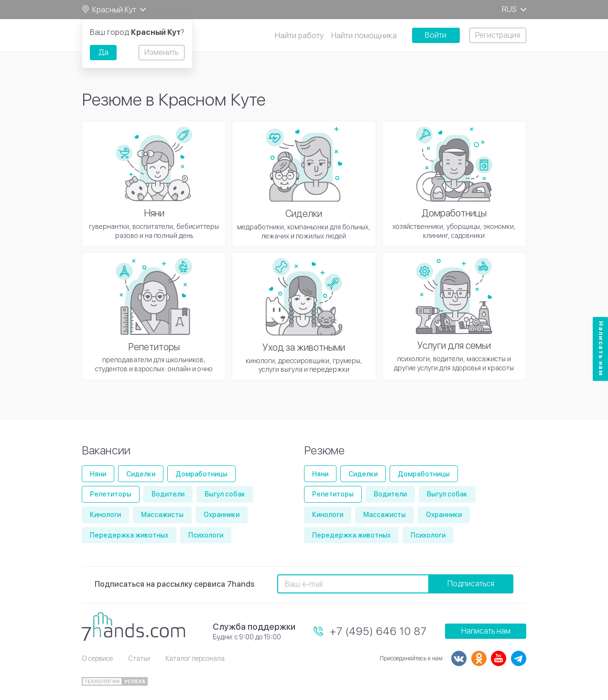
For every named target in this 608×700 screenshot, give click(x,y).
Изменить (161, 52)
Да (103, 52)
